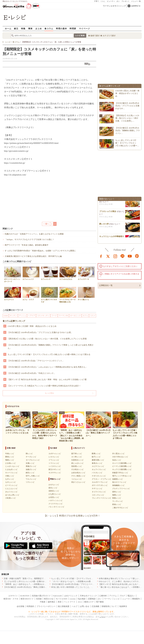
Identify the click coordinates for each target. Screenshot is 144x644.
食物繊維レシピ (118, 485)
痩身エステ (89, 602)
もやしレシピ (11, 482)
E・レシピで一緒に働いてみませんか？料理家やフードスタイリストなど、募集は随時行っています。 (72, 612)
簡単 (30, 28)
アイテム (113, 596)
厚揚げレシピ (31, 466)
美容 (60, 602)
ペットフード (70, 602)
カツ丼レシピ (77, 457)
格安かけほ (49, 599)
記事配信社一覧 (106, 285)
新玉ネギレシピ (55, 469)
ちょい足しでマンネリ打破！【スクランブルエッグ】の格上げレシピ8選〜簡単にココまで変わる (49, 354)
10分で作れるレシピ (120, 457)
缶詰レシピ (117, 460)
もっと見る (49, 393)
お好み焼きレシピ (78, 473)
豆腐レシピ (30, 463)
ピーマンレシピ (11, 485)
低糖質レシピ (118, 479)
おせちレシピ (54, 485)
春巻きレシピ (97, 463)
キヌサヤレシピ (55, 473)
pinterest (137, 256)
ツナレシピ (30, 482)
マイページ (84, 28)
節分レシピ (53, 488)
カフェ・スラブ (31, 294)
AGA (80, 602)
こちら (102, 617)
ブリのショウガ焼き (108, 212)
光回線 (39, 599)
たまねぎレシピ (11, 469)
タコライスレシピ (99, 492)
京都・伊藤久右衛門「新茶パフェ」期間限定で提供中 (26, 579)
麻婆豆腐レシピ (98, 460)
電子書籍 (100, 602)
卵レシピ (29, 454)
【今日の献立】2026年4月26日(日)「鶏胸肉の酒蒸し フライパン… (128, 130)
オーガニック (75, 316)
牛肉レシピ (10, 454)
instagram (115, 256)
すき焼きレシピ (77, 469)
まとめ (39, 28)
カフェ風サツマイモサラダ (49, 295)
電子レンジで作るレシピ (122, 476)
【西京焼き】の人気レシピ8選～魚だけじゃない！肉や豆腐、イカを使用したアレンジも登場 (47, 339)
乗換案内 (136, 599)
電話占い (131, 596)
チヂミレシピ (97, 489)
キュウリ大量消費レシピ (122, 469)
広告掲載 (95, 606)
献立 (16, 28)
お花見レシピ (54, 497)
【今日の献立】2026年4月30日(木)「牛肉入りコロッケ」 (32, 373)
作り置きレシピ (118, 454)
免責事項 (123, 606)
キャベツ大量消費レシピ (122, 463)
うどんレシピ (77, 479)
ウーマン (108, 599)
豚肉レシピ (10, 457)
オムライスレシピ (99, 469)
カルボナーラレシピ (100, 482)
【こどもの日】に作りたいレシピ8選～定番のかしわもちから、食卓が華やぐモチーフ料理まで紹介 (46, 581)
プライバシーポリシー (46, 606)
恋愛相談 (92, 599)
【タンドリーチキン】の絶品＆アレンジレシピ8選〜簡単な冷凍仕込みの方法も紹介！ (44, 386)
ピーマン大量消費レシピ (122, 466)
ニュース (126, 599)
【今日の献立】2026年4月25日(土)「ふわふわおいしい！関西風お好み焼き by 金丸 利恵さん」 (48, 367)
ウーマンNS (63, 316)
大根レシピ (10, 476)
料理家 (73, 28)
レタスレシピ (54, 457)
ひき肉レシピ (11, 463)
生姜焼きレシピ (77, 460)
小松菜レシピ (11, 498)
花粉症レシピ (54, 491)
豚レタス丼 (104, 225)
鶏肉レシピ (10, 460)
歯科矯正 (52, 602)
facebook (101, 256)
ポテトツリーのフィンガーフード (13, 274)
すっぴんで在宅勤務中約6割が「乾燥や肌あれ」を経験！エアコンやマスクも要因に (40, 251)
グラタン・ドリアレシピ (101, 479)
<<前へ (46, 224)
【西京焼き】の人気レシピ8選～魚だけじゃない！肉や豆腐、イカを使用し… (127, 118)
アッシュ (23, 316)
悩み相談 (82, 599)
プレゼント (126, 1)
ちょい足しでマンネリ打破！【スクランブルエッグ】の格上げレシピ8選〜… (127, 143)
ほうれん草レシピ (12, 495)
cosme (6, 316)
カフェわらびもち (68, 273)
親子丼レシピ (77, 454)
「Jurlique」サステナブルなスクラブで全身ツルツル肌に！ (30, 239)
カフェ (85, 316)
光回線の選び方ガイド (41, 596)
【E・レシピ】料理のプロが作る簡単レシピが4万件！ (72, 516)
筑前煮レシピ (77, 466)
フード (54, 316)
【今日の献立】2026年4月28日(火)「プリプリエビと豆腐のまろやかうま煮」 (40, 332)
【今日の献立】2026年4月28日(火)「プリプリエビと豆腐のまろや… (127, 106)
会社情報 (20, 606)
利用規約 (30, 606)
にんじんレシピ (11, 489)
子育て (97, 1)
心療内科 (103, 596)
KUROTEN (25, 596)
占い (118, 1)
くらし (103, 1)
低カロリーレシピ (119, 482)
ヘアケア (32, 316)
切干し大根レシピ (33, 476)
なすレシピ (10, 479)
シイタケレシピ (55, 466)
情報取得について (109, 606)
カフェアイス (13, 294)
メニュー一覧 (136, 1)
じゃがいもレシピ (12, 466)
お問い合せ (85, 606)
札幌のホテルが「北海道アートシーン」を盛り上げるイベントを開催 (34, 234)
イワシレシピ (54, 460)
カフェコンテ (49, 273)
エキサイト (136, 6)
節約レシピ (117, 492)
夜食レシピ (117, 504)
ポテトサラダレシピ (100, 485)
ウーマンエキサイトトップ (114, 6)
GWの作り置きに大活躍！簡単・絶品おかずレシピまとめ (32, 326)
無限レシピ (117, 495)
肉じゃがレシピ (77, 463)
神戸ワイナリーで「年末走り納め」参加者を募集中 (27, 245)
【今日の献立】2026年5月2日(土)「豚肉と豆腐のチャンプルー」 (31, 587)
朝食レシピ (117, 498)
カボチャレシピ (55, 454)
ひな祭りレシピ (55, 494)
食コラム (49, 28)
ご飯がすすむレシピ (120, 508)
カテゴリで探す (109, 36)
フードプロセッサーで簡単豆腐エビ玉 (68, 295)
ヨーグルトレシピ (33, 460)
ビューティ (111, 1)
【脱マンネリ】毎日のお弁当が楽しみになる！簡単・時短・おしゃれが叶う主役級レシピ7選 (47, 379)
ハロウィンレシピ (56, 500)
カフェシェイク (31, 273)
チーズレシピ (31, 457)
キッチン (13, 316)
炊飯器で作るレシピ (120, 473)
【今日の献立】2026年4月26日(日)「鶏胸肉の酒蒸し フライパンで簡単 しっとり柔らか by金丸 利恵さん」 (51, 347)
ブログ (122, 596)
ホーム (8, 28)
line (123, 256)
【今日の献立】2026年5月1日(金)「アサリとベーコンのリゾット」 (36, 361)
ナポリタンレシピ (99, 476)
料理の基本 (61, 28)
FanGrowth (57, 596)
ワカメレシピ (31, 479)
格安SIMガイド (27, 599)
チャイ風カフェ (86, 294)
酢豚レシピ (96, 454)
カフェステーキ (86, 273)
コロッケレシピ (98, 495)
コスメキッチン (43, 316)
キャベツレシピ (11, 473)
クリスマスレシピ (56, 504)
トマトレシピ (54, 463)
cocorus (73, 599)
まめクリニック (71, 596)
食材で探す (95, 36)
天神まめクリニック (88, 596)
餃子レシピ (96, 457)
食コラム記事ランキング (14, 321)
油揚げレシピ (31, 469)
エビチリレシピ (98, 466)
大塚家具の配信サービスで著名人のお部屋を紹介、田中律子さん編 (33, 256)
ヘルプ (75, 606)
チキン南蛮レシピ (78, 476)
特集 (23, 28)
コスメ (93, 316)
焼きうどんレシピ (78, 482)
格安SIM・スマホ (11, 599)
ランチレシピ (118, 501)
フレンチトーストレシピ (101, 498)
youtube (130, 256)
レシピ (117, 599)
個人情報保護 (64, 606)
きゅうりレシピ (11, 492)
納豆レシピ (30, 473)
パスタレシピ (97, 473)
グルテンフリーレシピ (121, 489)
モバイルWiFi (62, 599)
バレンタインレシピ (56, 507)
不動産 (43, 602)
